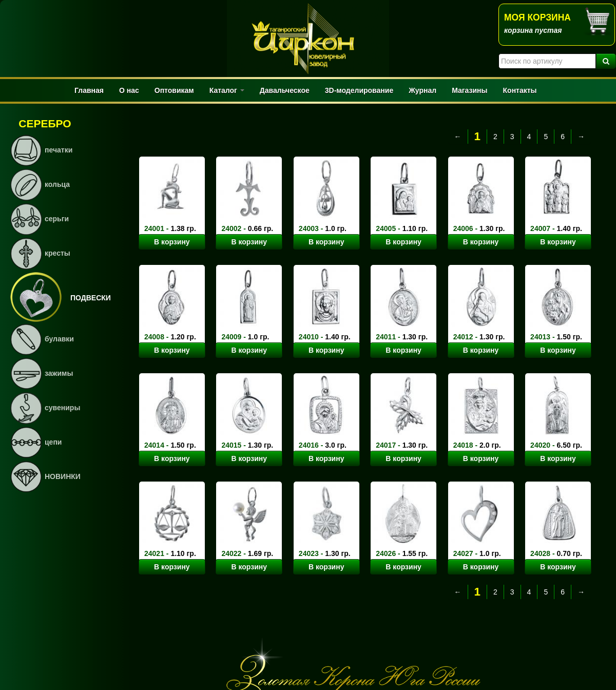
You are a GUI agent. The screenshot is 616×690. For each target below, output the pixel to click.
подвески (91, 298)
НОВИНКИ (63, 476)
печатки (59, 150)
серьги (57, 219)
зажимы (59, 373)
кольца (57, 184)
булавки (59, 339)
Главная (89, 90)
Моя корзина (537, 17)
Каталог (227, 90)
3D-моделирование (359, 90)
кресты (57, 253)
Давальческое (285, 90)
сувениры (62, 408)
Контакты (520, 90)
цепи (53, 442)
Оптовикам (174, 90)
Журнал (422, 90)
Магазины (469, 90)
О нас (129, 90)
